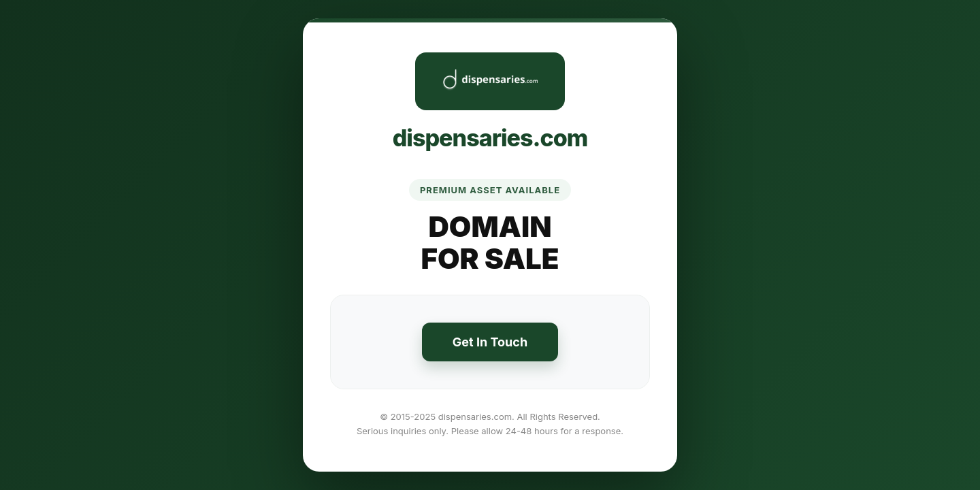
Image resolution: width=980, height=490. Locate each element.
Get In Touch (490, 342)
